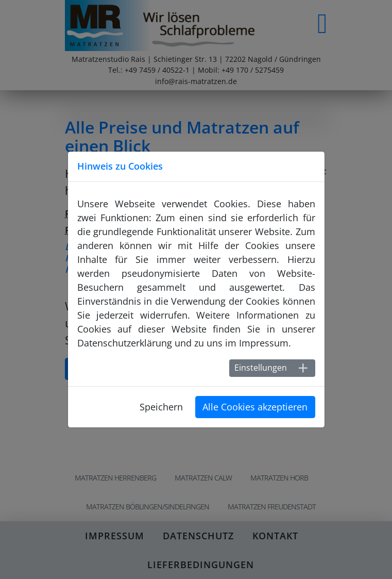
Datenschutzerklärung (125, 343)
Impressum (264, 343)
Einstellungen (261, 368)
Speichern (161, 407)
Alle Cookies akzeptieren (255, 407)
